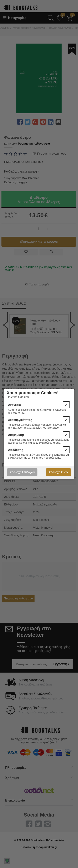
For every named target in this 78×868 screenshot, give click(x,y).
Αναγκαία (15, 405)
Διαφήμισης (16, 435)
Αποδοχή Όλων (58, 472)
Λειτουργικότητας (20, 420)
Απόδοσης (16, 450)
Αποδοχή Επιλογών (22, 472)
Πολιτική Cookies (18, 397)
